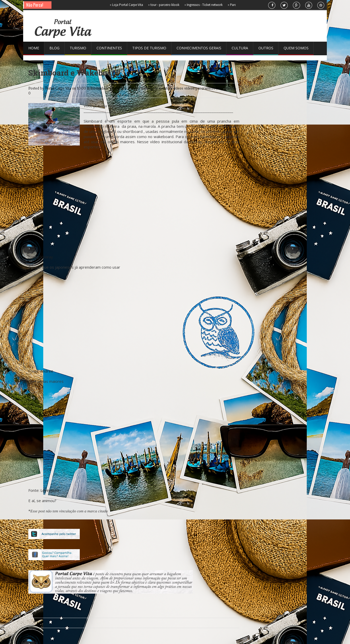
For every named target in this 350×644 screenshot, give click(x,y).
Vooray (47, 257)
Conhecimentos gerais (199, 48)
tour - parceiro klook (166, 5)
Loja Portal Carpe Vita (129, 5)
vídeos (179, 88)
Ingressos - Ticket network (206, 5)
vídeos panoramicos (200, 88)
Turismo (78, 48)
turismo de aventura (157, 88)
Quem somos (296, 48)
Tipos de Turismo (149, 48)
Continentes (109, 48)
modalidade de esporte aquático (116, 88)
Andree (47, 371)
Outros (266, 48)
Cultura (240, 48)
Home (34, 48)
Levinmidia (50, 490)
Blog (54, 48)
